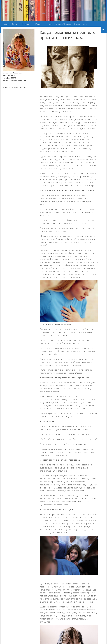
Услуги (15, 24)
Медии (38, 24)
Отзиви (77, 24)
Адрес (85, 24)
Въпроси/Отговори (64, 24)
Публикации (26, 24)
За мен (7, 24)
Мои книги (49, 24)
